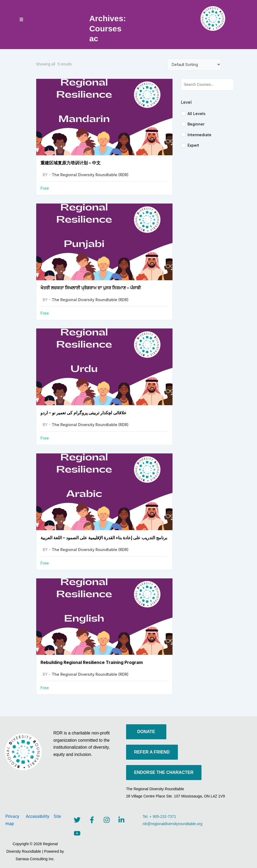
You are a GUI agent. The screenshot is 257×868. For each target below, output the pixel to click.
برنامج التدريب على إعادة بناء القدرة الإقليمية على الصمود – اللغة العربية (104, 538)
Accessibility (40, 816)
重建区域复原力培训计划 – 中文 (71, 163)
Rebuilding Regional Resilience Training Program (92, 662)
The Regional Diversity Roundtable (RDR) (90, 175)
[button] (21, 20)
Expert (193, 145)
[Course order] (194, 64)
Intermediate (199, 135)
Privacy (16, 816)
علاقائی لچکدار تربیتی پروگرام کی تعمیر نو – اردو (84, 413)
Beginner (196, 124)
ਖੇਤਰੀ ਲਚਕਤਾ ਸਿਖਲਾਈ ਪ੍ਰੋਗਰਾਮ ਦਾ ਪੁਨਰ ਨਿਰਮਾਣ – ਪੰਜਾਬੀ (91, 288)
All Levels (197, 114)
